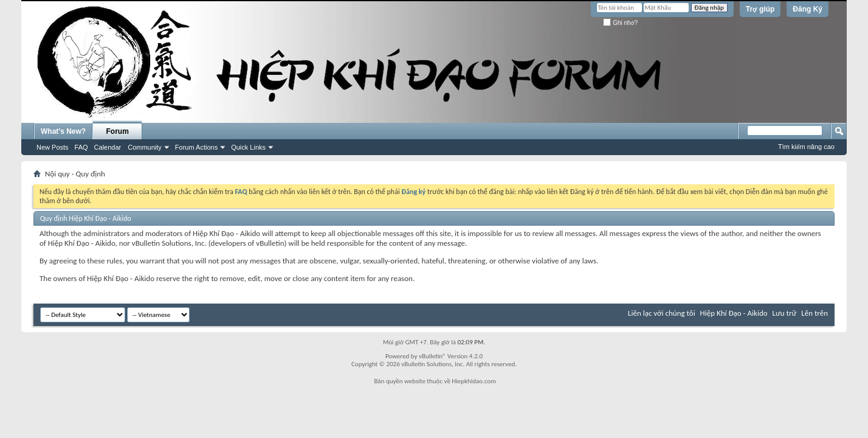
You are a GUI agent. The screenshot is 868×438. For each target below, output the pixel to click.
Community (145, 147)
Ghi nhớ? (620, 23)
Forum (118, 131)
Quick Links (248, 147)
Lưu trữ (785, 313)
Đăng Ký (808, 9)
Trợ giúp (760, 9)
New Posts (53, 147)
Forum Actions (196, 147)
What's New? (63, 131)
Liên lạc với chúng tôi (662, 313)
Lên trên (815, 313)
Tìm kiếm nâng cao (806, 147)
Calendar (108, 147)
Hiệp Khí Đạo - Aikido (734, 313)
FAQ (81, 147)
